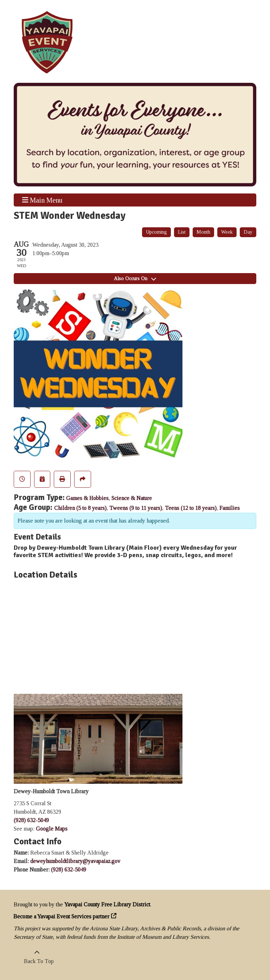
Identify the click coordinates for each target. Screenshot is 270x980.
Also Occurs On (135, 279)
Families (230, 508)
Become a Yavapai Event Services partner (62, 916)
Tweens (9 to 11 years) (136, 508)
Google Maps (52, 829)
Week (227, 232)
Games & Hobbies (87, 498)
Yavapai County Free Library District (107, 904)
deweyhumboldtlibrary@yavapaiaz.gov (75, 861)
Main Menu (43, 200)
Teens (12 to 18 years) (191, 508)
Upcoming (156, 232)
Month (203, 232)
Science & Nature (132, 498)
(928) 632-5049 (31, 820)
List (182, 232)
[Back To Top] (37, 957)
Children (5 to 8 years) (80, 508)
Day (248, 232)
